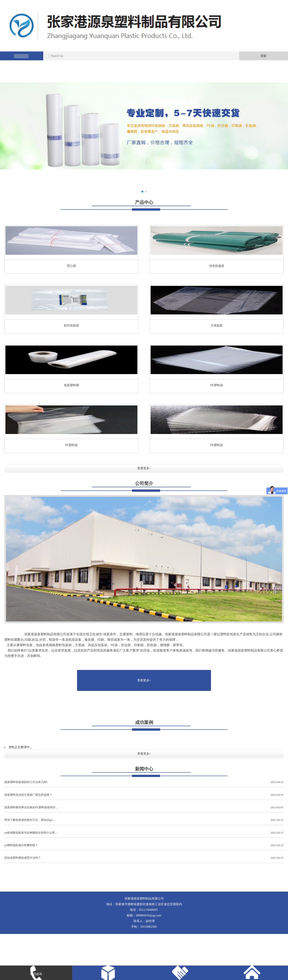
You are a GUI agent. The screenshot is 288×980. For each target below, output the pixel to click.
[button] (142, 192)
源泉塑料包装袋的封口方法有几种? (144, 782)
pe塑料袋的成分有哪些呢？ (144, 845)
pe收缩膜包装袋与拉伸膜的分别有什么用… (144, 833)
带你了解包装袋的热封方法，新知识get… (144, 820)
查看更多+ (144, 468)
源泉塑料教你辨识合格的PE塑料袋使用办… (144, 808)
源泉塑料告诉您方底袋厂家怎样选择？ (144, 795)
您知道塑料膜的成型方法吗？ (144, 858)
